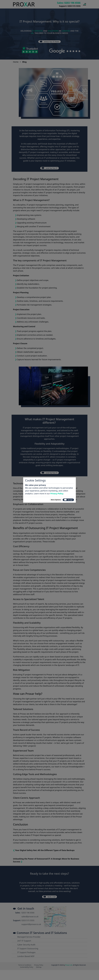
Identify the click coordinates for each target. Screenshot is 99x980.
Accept (67, 500)
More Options (50, 500)
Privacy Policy (57, 492)
